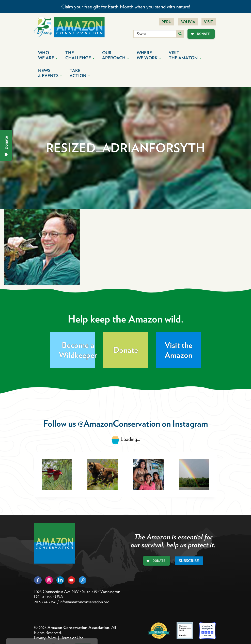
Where (149, 55)
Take (80, 73)
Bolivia (188, 22)
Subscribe (189, 561)
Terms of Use (72, 638)
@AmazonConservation (119, 423)
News (50, 73)
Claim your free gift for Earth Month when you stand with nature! (126, 7)
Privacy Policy (45, 638)
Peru (167, 22)
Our (116, 55)
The (80, 55)
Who (48, 55)
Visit (209, 22)
